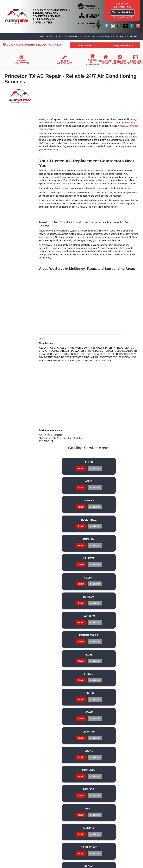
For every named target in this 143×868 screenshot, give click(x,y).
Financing (122, 36)
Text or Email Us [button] (122, 12)
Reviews (52, 36)
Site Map (54, 761)
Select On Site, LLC (79, 848)
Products (75, 36)
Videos (63, 36)
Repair (57, 468)
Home (42, 36)
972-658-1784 (72, 803)
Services (89, 36)
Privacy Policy (22, 761)
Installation (57, 475)
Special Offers (105, 36)
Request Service (123, 45)
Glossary (22, 765)
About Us (135, 36)
